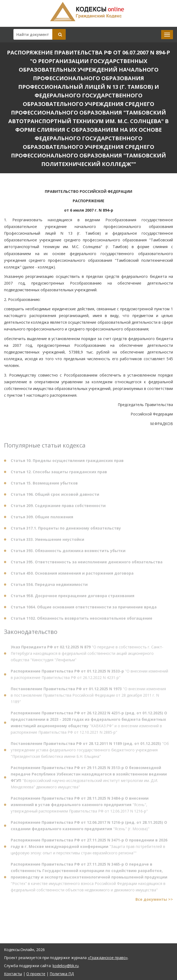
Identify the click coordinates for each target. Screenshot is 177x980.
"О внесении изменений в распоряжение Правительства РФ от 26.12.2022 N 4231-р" (89, 676)
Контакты (13, 974)
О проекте (36, 974)
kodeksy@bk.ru (66, 966)
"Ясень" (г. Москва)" (89, 827)
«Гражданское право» (108, 958)
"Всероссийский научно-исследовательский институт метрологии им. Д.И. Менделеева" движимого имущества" (89, 779)
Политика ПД (62, 974)
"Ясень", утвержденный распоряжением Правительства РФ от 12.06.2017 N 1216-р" (80, 806)
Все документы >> (154, 901)
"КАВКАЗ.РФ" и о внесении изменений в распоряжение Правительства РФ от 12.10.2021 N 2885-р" (89, 724)
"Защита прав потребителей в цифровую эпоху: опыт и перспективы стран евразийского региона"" (89, 848)
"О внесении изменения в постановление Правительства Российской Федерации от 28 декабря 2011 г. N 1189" (88, 697)
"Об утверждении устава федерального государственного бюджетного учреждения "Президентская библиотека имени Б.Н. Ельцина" (90, 751)
